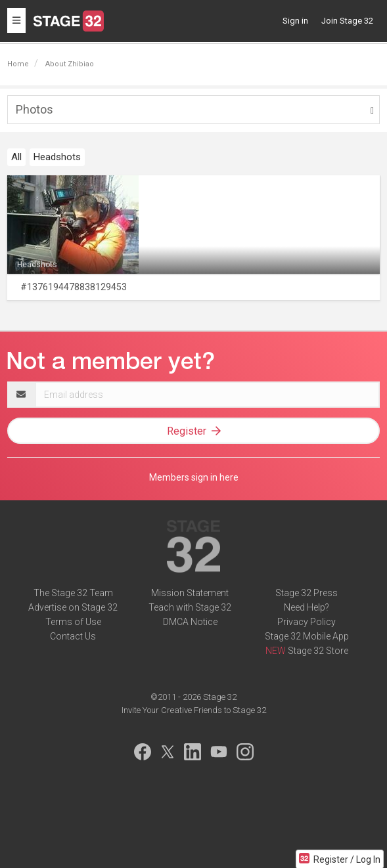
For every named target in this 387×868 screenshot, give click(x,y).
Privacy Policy (307, 622)
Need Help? (307, 607)
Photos (34, 109)
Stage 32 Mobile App (307, 636)
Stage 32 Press (307, 593)
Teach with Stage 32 (190, 607)
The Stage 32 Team (73, 593)
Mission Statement (190, 593)
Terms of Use (73, 622)
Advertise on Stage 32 (73, 607)
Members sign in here (194, 477)
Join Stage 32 (347, 21)
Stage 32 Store (318, 651)
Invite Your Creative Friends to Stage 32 (194, 710)
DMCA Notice (190, 622)
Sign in (295, 21)
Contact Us (73, 636)
